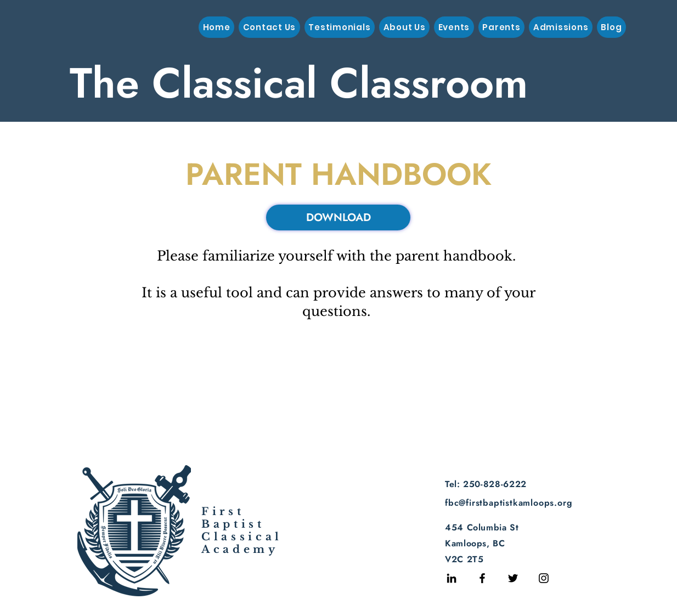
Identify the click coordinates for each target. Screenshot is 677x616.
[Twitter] (513, 578)
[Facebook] (482, 578)
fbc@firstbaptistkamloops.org (509, 503)
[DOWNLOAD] (338, 217)
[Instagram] (544, 578)
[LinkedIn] (452, 578)
